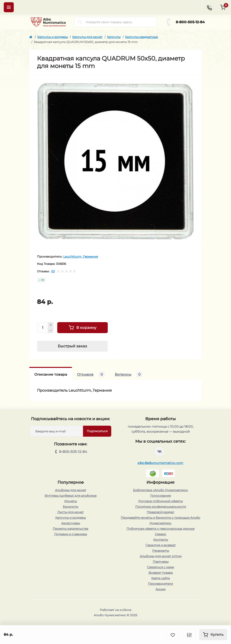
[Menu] (9, 7)
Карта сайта (160, 578)
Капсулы (114, 37)
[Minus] (51, 331)
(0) (53, 271)
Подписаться (97, 431)
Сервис (160, 534)
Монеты (70, 501)
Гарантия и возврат (161, 545)
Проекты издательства (70, 529)
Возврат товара (161, 573)
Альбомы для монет (71, 490)
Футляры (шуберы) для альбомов (70, 496)
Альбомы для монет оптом (161, 556)
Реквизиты (161, 551)
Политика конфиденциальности (161, 507)
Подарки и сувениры (71, 534)
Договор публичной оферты (160, 501)
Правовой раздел (160, 512)
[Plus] (51, 325)
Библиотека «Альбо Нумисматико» (160, 490)
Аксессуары (71, 523)
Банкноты (70, 507)
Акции (160, 589)
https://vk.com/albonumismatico (159, 451)
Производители (160, 584)
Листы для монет (70, 512)
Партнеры (161, 562)
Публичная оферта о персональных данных (160, 529)
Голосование (160, 496)
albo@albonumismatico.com (160, 463)
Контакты (161, 540)
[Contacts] (209, 7)
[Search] (80, 22)
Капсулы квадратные (141, 37)
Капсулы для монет (87, 37)
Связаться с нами (160, 567)
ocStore (125, 610)
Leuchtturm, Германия (81, 256)
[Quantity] (42, 328)
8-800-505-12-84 (190, 22)
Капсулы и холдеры (52, 37)
